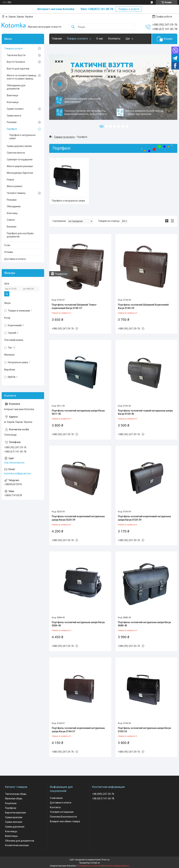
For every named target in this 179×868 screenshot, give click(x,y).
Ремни (10, 180)
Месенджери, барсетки (20, 173)
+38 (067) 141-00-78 (103, 799)
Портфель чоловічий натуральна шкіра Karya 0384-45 (78, 624)
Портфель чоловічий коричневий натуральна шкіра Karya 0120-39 (144, 518)
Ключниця (13, 102)
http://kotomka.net (14, 463)
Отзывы (9, 252)
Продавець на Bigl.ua (89, 863)
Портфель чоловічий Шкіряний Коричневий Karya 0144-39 (143, 306)
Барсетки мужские (16, 813)
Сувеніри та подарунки (20, 159)
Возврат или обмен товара (65, 821)
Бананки (12, 227)
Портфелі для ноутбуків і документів (20, 235)
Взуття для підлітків (18, 69)
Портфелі (12, 129)
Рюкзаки (12, 122)
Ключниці (12, 213)
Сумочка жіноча (16, 153)
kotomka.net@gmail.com (18, 473)
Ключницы (11, 831)
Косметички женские (17, 845)
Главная (57, 39)
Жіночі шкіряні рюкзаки (20, 166)
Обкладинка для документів (16, 87)
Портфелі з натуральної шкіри (68, 201)
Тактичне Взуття (16, 55)
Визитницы (11, 836)
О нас (100, 39)
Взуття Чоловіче (16, 62)
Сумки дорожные (15, 827)
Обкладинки (14, 206)
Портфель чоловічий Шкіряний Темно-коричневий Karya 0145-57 (74, 306)
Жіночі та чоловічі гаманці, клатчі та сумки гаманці (22, 77)
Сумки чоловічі (15, 109)
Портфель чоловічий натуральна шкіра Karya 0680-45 (144, 624)
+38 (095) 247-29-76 (103, 794)
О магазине (56, 798)
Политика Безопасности (63, 817)
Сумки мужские (14, 817)
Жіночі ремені (15, 186)
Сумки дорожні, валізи (19, 146)
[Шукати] (73, 27)
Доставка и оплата (15, 259)
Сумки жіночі (14, 116)
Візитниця (12, 95)
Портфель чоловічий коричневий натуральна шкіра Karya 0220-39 (78, 518)
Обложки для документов (20, 841)
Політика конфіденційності (116, 866)
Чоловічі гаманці (16, 193)
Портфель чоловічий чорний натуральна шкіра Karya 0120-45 (145, 412)
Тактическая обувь (16, 794)
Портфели (11, 808)
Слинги (11, 220)
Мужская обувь (14, 799)
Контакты (114, 39)
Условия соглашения (62, 812)
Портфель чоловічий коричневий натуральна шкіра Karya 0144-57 (78, 730)
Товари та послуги (64, 137)
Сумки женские (14, 822)
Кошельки (11, 803)
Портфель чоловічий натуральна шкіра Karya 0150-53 (144, 730)
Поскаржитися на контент (89, 866)
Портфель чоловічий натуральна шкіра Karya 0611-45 (78, 412)
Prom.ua (106, 860)
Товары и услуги (129, 9)
